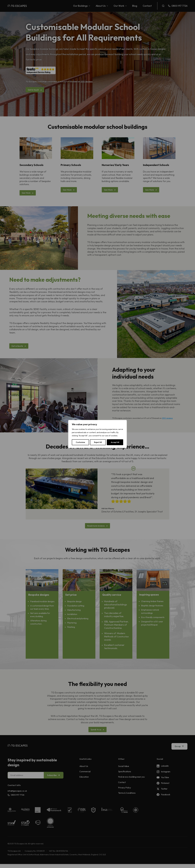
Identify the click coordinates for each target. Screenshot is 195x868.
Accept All (115, 442)
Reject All (98, 442)
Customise (80, 442)
